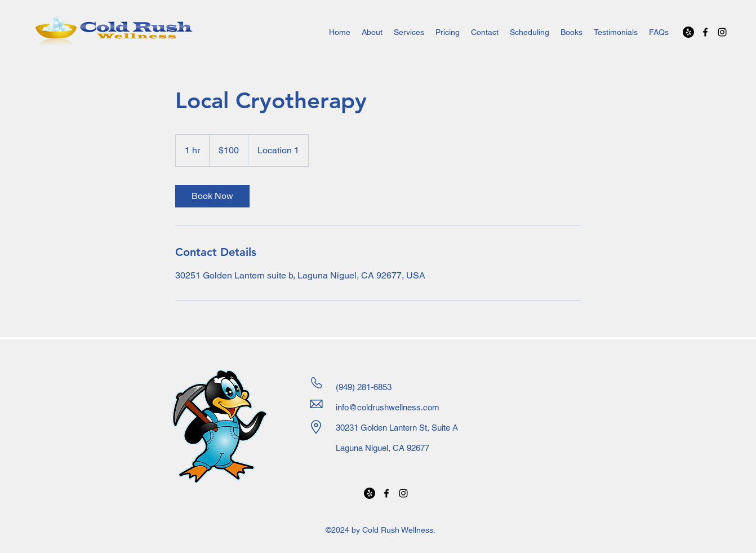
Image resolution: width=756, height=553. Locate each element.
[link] (212, 196)
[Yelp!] (688, 32)
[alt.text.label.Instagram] (722, 32)
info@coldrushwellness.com (388, 407)
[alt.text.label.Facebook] (705, 32)
